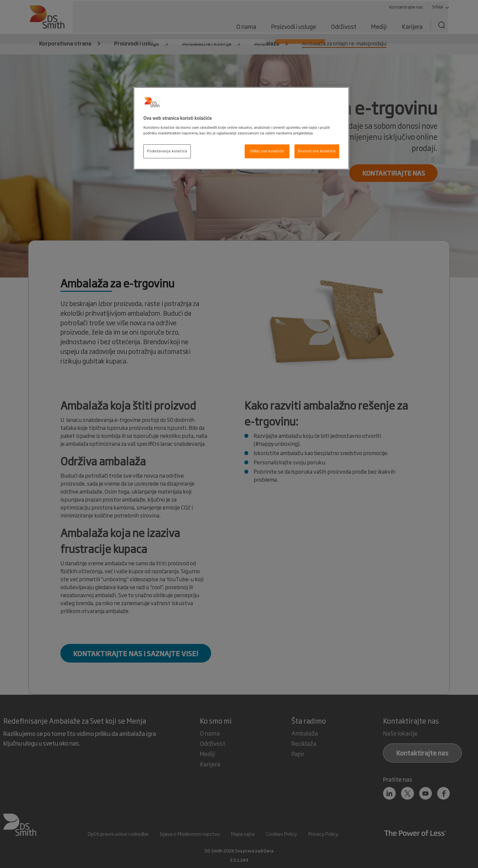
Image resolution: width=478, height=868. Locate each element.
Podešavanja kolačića (167, 151)
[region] (241, 128)
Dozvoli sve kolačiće (317, 151)
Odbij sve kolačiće (267, 151)
